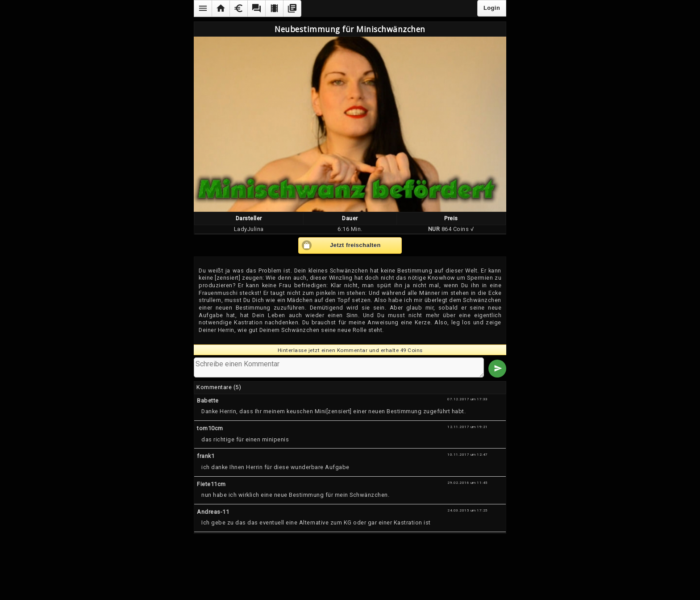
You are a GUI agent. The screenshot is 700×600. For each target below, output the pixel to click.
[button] (203, 8)
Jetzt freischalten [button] (355, 245)
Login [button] (492, 8)
